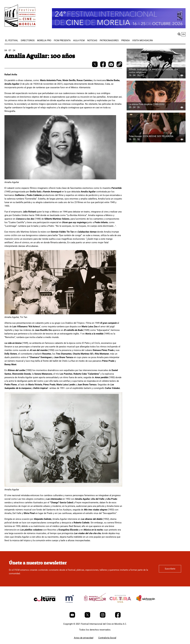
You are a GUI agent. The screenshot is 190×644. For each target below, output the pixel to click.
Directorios (28, 40)
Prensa (126, 40)
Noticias (92, 40)
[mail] (111, 66)
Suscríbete (170, 569)
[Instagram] (103, 617)
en (183, 34)
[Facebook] (118, 617)
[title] (45, 606)
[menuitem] (12, 40)
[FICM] (20, 16)
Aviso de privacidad (84, 638)
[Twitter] (88, 617)
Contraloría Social (107, 638)
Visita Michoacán (142, 40)
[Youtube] (73, 617)
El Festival (12, 40)
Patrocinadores (109, 40)
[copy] (119, 65)
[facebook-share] (103, 66)
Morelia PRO (44, 40)
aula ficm (79, 40)
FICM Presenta (62, 40)
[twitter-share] (95, 66)
